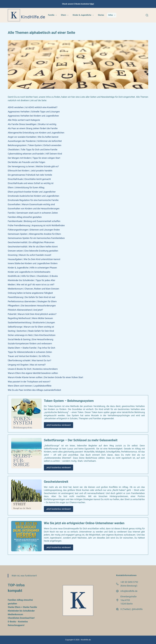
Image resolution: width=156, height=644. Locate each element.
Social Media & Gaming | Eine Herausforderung (31, 339)
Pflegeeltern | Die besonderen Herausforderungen (32, 306)
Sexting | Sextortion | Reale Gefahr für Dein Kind (31, 331)
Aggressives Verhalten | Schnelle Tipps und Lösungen (34, 112)
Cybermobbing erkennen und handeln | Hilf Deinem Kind (35, 154)
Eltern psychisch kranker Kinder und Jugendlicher (32, 192)
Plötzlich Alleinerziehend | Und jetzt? (25, 310)
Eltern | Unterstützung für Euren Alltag (26, 187)
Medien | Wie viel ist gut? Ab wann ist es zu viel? (31, 285)
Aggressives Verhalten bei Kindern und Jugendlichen (33, 116)
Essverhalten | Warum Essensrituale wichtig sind (31, 204)
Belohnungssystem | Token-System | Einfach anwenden (35, 145)
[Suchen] (147, 15)
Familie (53, 15)
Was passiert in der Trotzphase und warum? (29, 382)
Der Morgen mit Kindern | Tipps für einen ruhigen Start (34, 158)
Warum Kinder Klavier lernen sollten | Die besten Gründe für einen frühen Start (45, 377)
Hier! (92, 4)
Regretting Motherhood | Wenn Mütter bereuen (30, 318)
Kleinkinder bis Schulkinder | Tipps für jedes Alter (32, 280)
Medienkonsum (15, 614)
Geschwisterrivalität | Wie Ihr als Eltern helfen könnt (33, 247)
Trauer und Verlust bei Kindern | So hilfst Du (29, 356)
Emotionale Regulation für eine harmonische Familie (33, 200)
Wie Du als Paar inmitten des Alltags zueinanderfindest (34, 390)
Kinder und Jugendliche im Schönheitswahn (29, 272)
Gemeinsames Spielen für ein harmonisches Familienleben (36, 238)
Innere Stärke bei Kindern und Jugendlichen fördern (33, 263)
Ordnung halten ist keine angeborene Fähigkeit (30, 293)
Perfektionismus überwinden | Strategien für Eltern (32, 301)
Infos (112, 15)
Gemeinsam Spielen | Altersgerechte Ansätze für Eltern (34, 234)
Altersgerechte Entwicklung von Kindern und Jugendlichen (36, 133)
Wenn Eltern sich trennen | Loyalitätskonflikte (30, 386)
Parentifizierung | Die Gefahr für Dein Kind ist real (31, 297)
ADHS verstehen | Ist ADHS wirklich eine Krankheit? (33, 107)
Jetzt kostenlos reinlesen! (58, 425)
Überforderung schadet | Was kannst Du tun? (29, 360)
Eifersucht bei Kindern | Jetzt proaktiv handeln (30, 171)
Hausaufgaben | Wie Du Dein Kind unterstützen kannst (34, 259)
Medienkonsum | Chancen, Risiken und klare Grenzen (33, 289)
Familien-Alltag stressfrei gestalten (25, 217)
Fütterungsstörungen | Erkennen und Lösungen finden (34, 230)
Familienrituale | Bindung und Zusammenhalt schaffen (34, 221)
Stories (101, 15)
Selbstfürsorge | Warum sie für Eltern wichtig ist (31, 327)
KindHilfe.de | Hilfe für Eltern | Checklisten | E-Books (33, 276)
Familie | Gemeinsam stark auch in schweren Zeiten (33, 213)
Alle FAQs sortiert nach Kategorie (24, 120)
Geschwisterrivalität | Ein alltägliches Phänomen (31, 242)
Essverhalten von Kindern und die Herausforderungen (34, 209)
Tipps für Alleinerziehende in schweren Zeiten (30, 352)
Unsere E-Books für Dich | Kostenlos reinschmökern (33, 369)
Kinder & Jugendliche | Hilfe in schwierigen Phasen (32, 268)
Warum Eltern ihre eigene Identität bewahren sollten (33, 373)
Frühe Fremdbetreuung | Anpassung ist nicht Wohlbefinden (36, 225)
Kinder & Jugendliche (84, 15)
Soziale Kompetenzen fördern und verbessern (30, 344)
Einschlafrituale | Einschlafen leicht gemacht (29, 179)
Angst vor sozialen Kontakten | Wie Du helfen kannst (33, 137)
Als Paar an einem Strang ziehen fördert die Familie (33, 128)
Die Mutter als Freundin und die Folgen (27, 162)
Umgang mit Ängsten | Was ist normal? (27, 365)
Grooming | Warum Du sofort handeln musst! (29, 255)
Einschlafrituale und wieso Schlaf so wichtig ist (31, 183)
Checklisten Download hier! (21, 618)
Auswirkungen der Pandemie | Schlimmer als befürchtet (35, 141)
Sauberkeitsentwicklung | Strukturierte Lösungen (31, 322)
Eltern (65, 15)
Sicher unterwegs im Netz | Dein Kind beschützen (32, 335)
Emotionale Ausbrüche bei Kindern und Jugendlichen (33, 196)
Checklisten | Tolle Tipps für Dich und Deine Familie (33, 150)
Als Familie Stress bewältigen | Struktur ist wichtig (32, 124)
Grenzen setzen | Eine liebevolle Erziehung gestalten (33, 251)
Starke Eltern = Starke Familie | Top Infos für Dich (32, 348)
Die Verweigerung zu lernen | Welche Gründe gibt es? (33, 166)
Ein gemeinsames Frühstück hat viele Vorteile (30, 175)
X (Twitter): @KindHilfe (132, 609)
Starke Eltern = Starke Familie (22, 607)
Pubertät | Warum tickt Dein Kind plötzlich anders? (32, 314)
